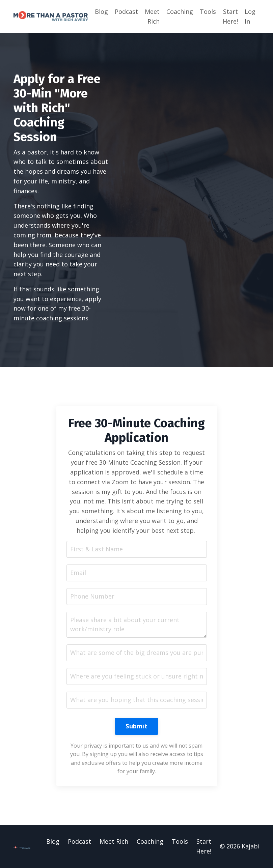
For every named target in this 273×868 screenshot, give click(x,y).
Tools (208, 11)
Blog (101, 11)
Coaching (180, 11)
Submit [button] (136, 726)
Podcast (126, 11)
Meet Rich (152, 16)
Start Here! (230, 16)
